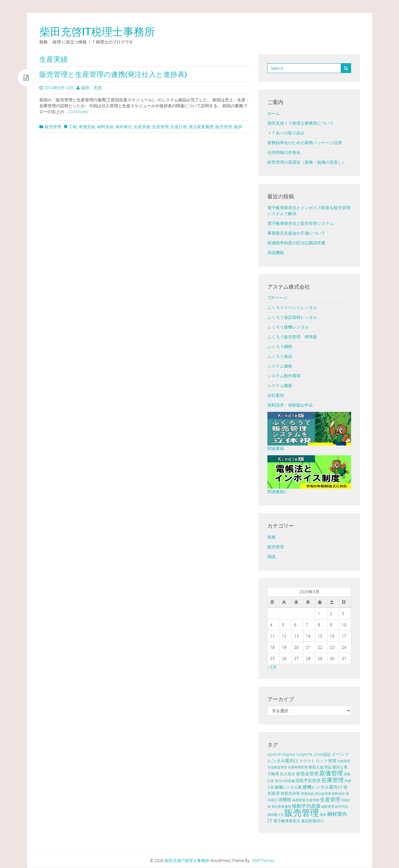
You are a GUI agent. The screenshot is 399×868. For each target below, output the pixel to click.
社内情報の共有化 (284, 152)
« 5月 (272, 667)
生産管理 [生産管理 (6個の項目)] (330, 799)
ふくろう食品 (280, 356)
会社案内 (276, 395)
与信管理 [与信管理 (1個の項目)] (344, 761)
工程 (73, 127)
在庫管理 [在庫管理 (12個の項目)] (332, 780)
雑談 (272, 556)
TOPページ (277, 298)
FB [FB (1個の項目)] (310, 755)
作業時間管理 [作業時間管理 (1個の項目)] (298, 767)
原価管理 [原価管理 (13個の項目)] (331, 773)
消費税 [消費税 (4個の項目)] (285, 799)
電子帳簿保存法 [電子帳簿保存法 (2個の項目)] (287, 821)
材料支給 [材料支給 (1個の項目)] (338, 794)
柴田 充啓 (91, 88)
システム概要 (280, 385)
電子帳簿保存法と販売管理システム (301, 223)
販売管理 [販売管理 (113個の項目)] (302, 812)
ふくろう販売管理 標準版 (292, 337)
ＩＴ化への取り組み (286, 133)
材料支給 (105, 127)
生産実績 (142, 127)
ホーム (274, 113)
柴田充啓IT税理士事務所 (97, 31)
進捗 (238, 127)
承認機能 (276, 252)
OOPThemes (264, 860)
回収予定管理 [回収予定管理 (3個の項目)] (308, 780)
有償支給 (87, 127)
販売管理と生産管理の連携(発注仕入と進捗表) (113, 74)
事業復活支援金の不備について (296, 233)
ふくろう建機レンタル (288, 327)
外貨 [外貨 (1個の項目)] (348, 781)
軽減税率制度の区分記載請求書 (296, 243)
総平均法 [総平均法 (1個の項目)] (342, 807)
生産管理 (160, 127)
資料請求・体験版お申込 (290, 405)
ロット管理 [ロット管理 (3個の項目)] (326, 761)
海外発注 (124, 127)
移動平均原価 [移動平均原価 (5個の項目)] (306, 806)
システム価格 (280, 366)
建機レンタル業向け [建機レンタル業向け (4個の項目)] (323, 787)
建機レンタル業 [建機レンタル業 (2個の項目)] (288, 787)
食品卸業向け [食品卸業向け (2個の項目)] (313, 821)
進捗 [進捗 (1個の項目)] (323, 815)
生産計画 (179, 127)
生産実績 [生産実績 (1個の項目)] (313, 800)
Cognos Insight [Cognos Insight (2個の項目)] (295, 754)
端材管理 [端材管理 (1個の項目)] (328, 807)
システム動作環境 (284, 376)
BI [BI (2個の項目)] (280, 754)
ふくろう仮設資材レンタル (292, 317)
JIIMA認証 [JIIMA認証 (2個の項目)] (322, 754)
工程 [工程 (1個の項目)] (271, 787)
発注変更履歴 (201, 127)
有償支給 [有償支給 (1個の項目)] (307, 794)
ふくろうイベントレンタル (292, 307)
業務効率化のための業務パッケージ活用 (305, 143)
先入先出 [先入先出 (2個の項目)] (287, 774)
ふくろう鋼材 (280, 346)
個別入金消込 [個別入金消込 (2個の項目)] (320, 767)
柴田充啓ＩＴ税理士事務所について (301, 123)
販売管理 (53, 127)
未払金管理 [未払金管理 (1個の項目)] (323, 794)
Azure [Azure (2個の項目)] (272, 754)
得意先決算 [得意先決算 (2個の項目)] (290, 793)
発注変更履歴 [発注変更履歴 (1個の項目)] (281, 807)
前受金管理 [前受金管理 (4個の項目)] (307, 773)
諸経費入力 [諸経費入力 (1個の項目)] (276, 815)
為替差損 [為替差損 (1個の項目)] (299, 800)
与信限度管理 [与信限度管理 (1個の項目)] (277, 767)
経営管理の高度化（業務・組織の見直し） (307, 162)
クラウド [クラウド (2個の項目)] (307, 761)
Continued (78, 112)
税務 (272, 537)
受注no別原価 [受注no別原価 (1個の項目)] (285, 781)
